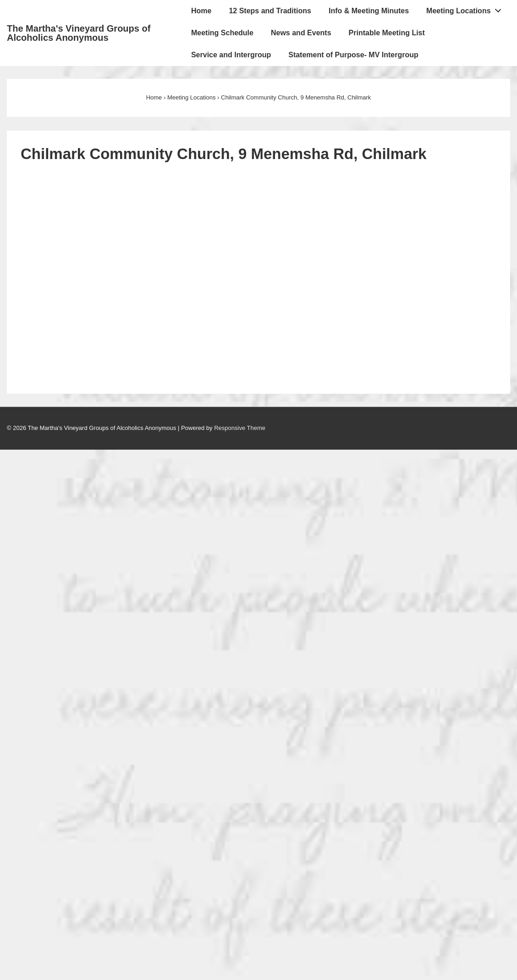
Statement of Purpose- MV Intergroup (353, 55)
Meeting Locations (466, 9)
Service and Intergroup (231, 55)
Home (201, 11)
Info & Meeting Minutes (369, 11)
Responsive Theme (240, 428)
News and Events (301, 33)
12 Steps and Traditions (270, 11)
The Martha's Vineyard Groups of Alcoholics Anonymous (79, 33)
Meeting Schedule (222, 33)
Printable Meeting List (387, 33)
